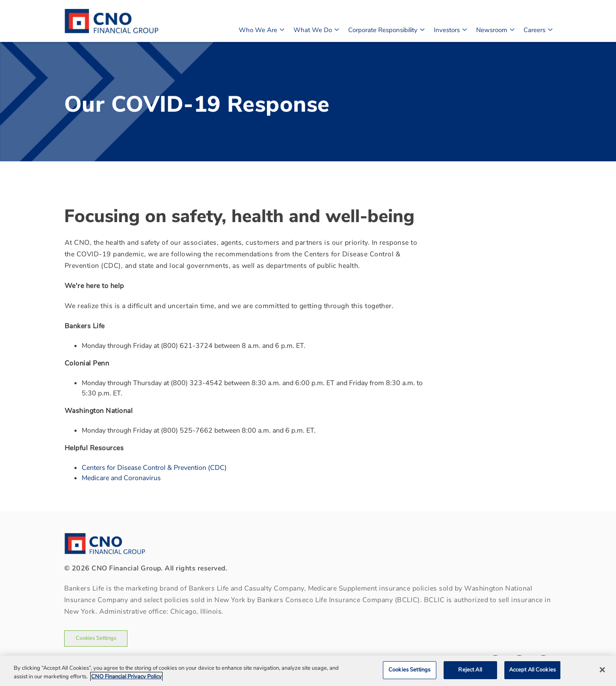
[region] (308, 671)
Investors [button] (450, 29)
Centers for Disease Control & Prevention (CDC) (154, 468)
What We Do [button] (316, 29)
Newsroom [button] (495, 29)
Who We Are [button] (261, 29)
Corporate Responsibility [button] (386, 29)
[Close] (602, 670)
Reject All (470, 670)
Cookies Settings (96, 638)
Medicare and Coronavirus (121, 478)
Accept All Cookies (532, 670)
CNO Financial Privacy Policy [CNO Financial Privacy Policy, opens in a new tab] (126, 677)
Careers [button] (538, 29)
